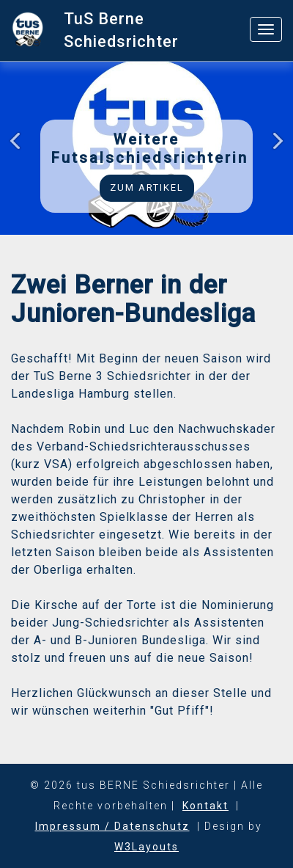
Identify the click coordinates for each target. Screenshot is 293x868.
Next (274, 150)
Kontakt (205, 806)
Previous (19, 150)
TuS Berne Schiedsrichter (121, 30)
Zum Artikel (147, 187)
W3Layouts (146, 847)
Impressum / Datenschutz (112, 826)
